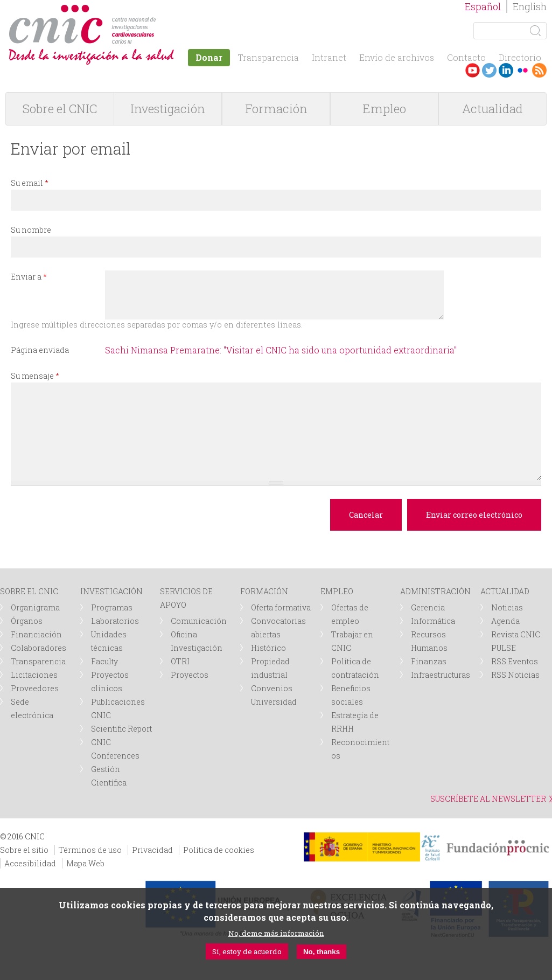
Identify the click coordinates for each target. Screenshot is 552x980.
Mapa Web (85, 863)
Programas (112, 607)
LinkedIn (506, 70)
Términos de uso (90, 850)
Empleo (384, 109)
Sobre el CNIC (60, 109)
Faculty (104, 661)
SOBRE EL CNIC (29, 591)
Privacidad (152, 850)
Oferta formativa (281, 607)
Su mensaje (35, 376)
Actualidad (492, 109)
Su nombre (31, 230)
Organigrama (35, 607)
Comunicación (199, 621)
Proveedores (35, 688)
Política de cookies (219, 850)
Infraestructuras (441, 675)
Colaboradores (39, 648)
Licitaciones (34, 675)
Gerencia (428, 607)
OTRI (180, 661)
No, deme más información (276, 933)
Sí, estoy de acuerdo (247, 951)
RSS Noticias (515, 675)
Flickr (523, 70)
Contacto (466, 57)
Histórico (268, 648)
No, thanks (322, 952)
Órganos (27, 621)
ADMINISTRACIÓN (435, 591)
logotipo (160, 10)
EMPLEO (337, 591)
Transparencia (268, 57)
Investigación (168, 109)
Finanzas (429, 661)
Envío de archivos (397, 57)
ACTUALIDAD (505, 591)
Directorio (520, 57)
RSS (539, 70)
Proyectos (190, 675)
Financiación (36, 634)
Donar (209, 57)
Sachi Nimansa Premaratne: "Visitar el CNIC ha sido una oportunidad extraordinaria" (281, 350)
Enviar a (29, 277)
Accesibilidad (30, 863)
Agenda (505, 621)
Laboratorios (115, 621)
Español (483, 6)
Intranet (329, 57)
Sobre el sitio (24, 850)
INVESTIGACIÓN (111, 591)
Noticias (507, 607)
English (530, 6)
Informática (433, 621)
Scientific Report (121, 729)
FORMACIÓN (264, 591)
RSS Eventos (515, 661)
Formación (276, 109)
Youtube (473, 70)
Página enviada (40, 350)
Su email (30, 183)
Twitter (489, 70)
